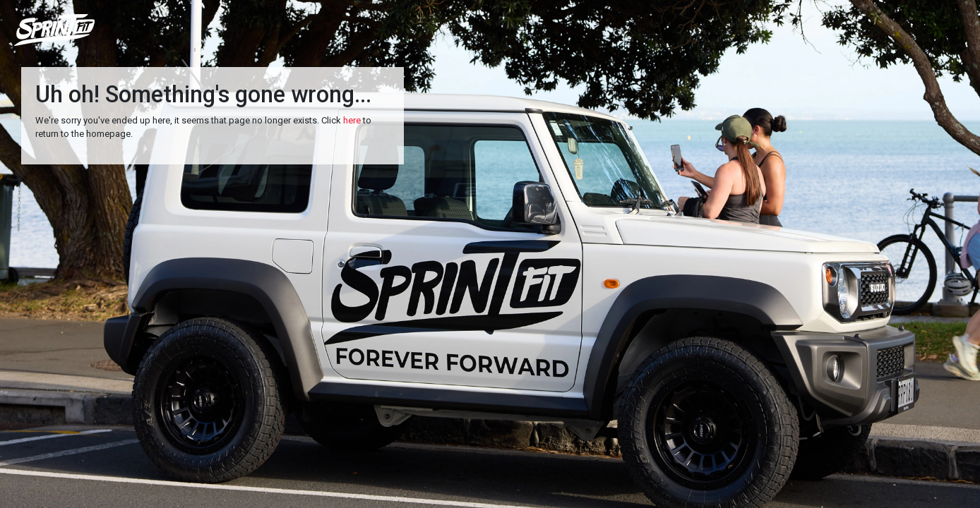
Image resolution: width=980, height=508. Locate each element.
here (352, 120)
